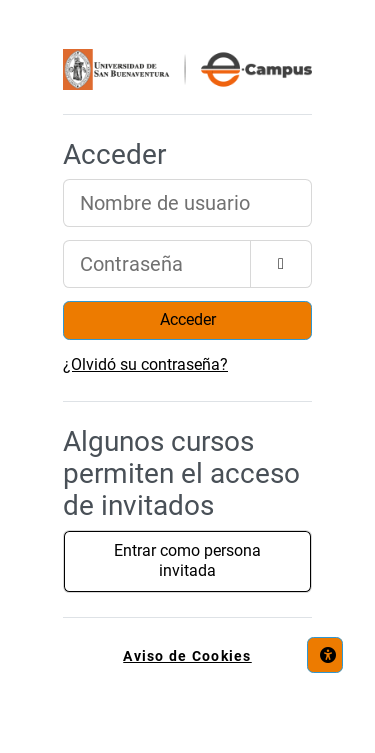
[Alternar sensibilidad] (281, 264)
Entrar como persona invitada (187, 561)
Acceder (188, 319)
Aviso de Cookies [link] (187, 656)
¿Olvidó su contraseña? (145, 364)
